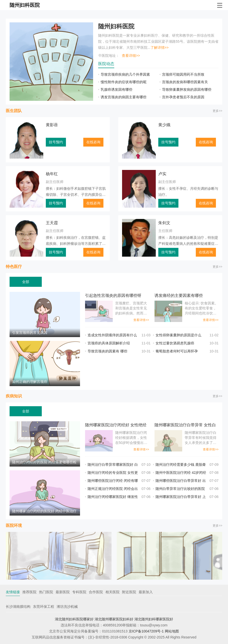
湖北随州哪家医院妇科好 (114, 619)
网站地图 (172, 631)
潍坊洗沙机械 (67, 607)
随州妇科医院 (116, 26)
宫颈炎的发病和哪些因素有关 (185, 82)
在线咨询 (93, 142)
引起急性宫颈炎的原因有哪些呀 (113, 295)
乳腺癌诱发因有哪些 (117, 89)
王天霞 (52, 223)
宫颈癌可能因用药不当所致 (183, 74)
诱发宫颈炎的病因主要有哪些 (124, 97)
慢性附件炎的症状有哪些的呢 (124, 82)
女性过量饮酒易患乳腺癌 (175, 343)
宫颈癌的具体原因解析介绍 (109, 343)
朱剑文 (164, 223)
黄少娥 (164, 125)
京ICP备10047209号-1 (146, 631)
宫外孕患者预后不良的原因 (183, 97)
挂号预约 (56, 142)
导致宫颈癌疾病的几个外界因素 (125, 74)
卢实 (162, 174)
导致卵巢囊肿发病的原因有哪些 (187, 89)
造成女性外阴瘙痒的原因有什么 (112, 335)
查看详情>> (141, 320)
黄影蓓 (52, 125)
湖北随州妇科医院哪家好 (74, 619)
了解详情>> (160, 48)
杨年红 (52, 174)
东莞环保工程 (44, 607)
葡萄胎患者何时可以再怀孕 (177, 351)
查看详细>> (131, 56)
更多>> (217, 111)
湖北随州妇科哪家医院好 (154, 619)
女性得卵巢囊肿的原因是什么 (178, 335)
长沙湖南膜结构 (18, 607)
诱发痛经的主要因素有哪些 (179, 295)
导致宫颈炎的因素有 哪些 (107, 351)
